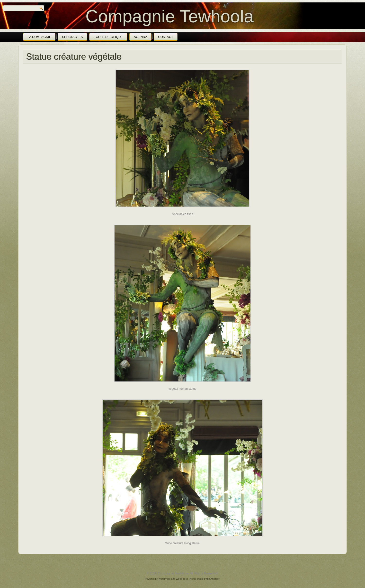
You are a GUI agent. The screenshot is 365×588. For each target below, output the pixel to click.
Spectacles (72, 37)
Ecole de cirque (108, 37)
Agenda (140, 37)
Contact (166, 37)
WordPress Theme (186, 579)
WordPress (165, 579)
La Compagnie (39, 37)
